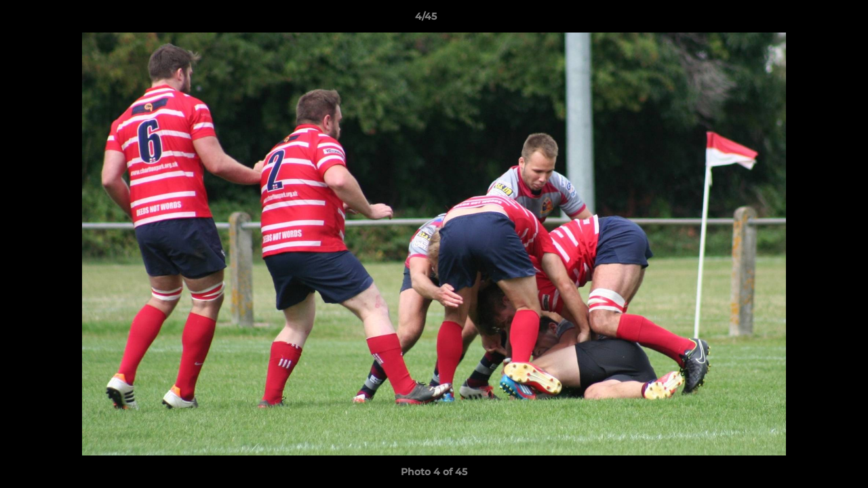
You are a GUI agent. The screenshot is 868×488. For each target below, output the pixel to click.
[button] (811, 20)
